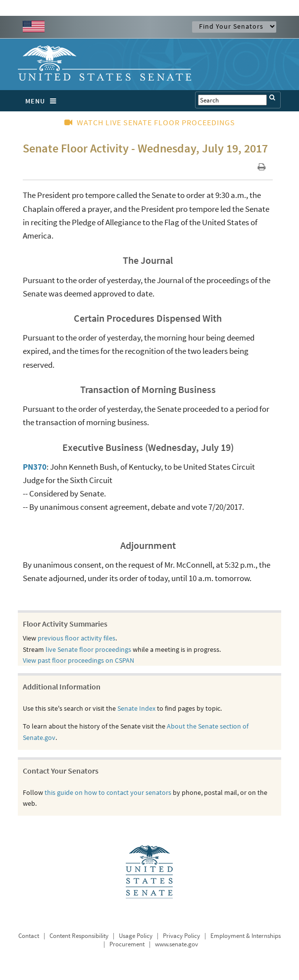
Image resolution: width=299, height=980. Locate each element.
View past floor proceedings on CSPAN (78, 660)
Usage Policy (136, 936)
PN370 (35, 467)
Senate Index (136, 708)
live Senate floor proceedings (88, 649)
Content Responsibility (79, 936)
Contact (29, 936)
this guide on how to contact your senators (108, 792)
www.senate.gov (176, 944)
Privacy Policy (181, 936)
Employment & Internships (246, 936)
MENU (43, 101)
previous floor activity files (76, 638)
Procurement (127, 944)
